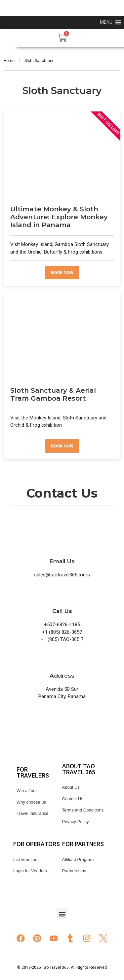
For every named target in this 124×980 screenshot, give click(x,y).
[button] (62, 914)
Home (9, 61)
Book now (62, 273)
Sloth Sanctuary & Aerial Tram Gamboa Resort (53, 394)
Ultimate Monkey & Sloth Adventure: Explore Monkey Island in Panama (59, 217)
